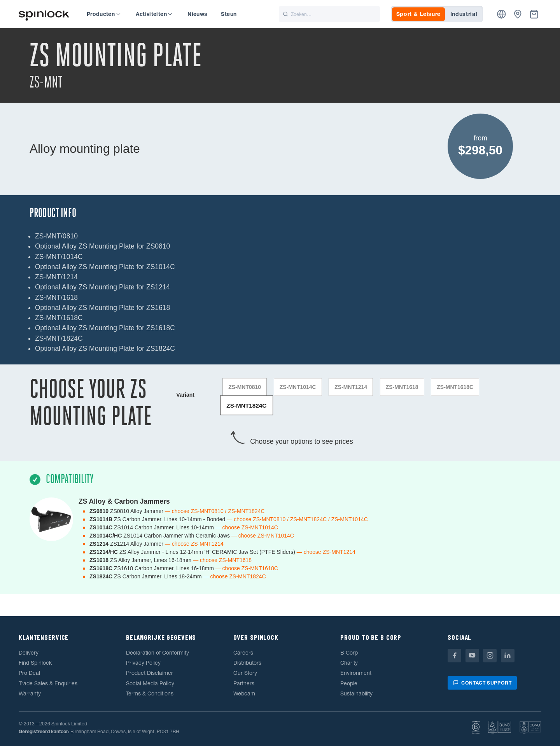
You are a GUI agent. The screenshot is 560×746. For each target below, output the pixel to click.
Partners (244, 683)
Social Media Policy (150, 683)
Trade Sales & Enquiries (48, 683)
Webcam (244, 693)
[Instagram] (490, 655)
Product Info (53, 213)
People (349, 683)
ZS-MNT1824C (247, 405)
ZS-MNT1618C (455, 387)
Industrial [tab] (464, 14)
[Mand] (534, 14)
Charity (349, 663)
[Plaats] (501, 14)
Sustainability (356, 693)
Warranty (30, 693)
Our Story (245, 673)
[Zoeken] (329, 14)
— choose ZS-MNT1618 (222, 560)
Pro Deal (29, 673)
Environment (356, 673)
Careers (243, 652)
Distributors (247, 663)
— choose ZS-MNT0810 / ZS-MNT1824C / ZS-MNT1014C (297, 519)
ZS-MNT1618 (402, 387)
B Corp (349, 652)
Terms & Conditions (150, 693)
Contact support (482, 682)
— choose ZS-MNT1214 (194, 543)
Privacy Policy (143, 663)
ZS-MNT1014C (298, 387)
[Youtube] (472, 655)
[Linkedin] (508, 655)
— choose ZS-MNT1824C (235, 576)
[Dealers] (518, 14)
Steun (229, 14)
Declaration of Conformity (157, 652)
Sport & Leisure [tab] (419, 14)
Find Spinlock (35, 663)
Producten (104, 14)
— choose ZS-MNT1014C (247, 527)
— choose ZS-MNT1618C (247, 568)
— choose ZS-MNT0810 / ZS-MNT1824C (215, 511)
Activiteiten (154, 14)
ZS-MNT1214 (351, 387)
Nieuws (197, 14)
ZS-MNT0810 (245, 387)
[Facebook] (454, 655)
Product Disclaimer (150, 673)
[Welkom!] (44, 14)
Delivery (29, 652)
